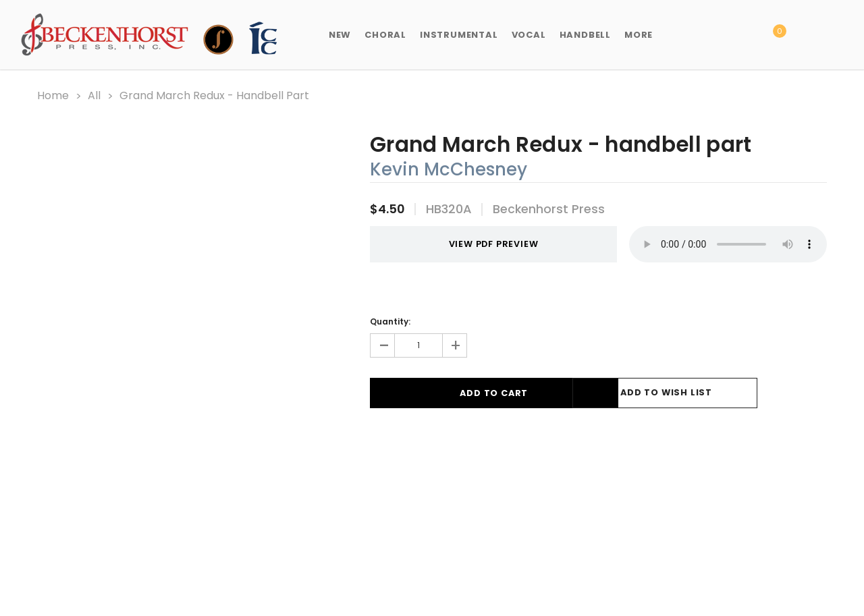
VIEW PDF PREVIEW (476, 243)
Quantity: (390, 320)
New (340, 35)
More (639, 35)
